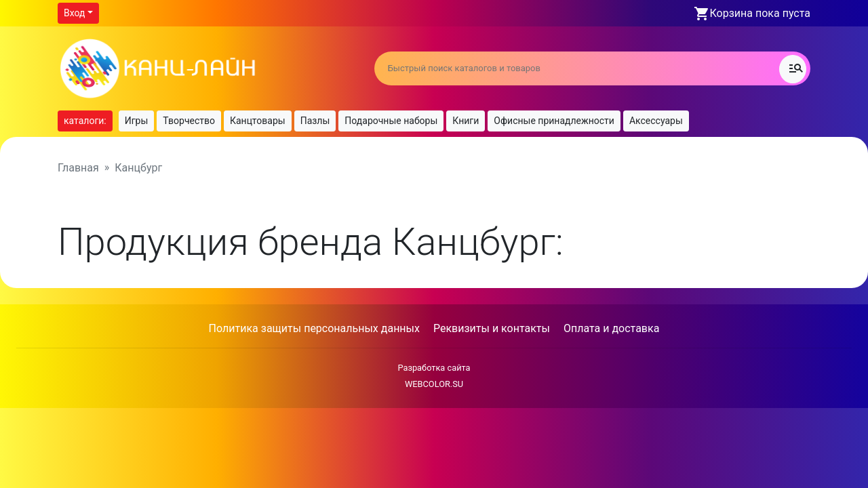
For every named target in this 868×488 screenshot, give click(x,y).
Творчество (189, 121)
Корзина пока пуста (760, 13)
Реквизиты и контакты (492, 328)
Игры (137, 121)
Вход (74, 13)
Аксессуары (656, 121)
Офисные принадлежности (554, 121)
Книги (466, 121)
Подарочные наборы (391, 121)
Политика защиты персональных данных (314, 328)
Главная (78, 168)
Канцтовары (258, 121)
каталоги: (85, 121)
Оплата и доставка (611, 328)
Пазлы (315, 121)
